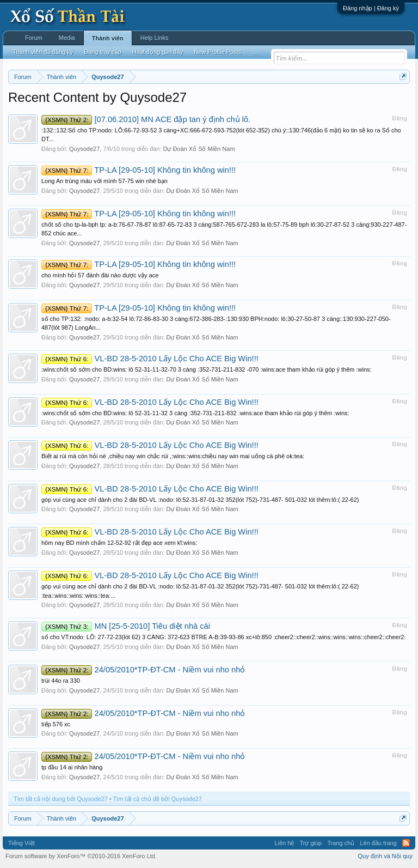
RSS (406, 843)
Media (67, 38)
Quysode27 (84, 149)
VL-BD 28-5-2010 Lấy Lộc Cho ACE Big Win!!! (150, 359)
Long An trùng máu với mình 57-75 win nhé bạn (104, 181)
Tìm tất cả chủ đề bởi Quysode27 (158, 799)
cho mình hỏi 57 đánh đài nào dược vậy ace (100, 275)
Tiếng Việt (21, 843)
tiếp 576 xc (56, 724)
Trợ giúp (311, 843)
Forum (34, 38)
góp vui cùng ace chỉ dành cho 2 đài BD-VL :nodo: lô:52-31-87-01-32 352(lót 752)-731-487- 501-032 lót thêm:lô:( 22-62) (200, 500)
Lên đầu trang (378, 843)
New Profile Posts (217, 52)
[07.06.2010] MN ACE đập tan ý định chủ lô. (146, 119)
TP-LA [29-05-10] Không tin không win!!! (139, 170)
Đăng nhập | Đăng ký (371, 8)
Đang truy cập (102, 52)
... (254, 52)
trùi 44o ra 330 (61, 681)
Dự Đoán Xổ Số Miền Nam (199, 149)
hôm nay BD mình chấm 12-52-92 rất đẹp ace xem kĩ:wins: (119, 543)
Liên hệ (284, 843)
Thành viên (108, 38)
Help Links (154, 38)
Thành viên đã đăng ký (43, 52)
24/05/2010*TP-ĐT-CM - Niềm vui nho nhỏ (143, 670)
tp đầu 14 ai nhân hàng (72, 767)
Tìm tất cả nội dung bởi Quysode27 (61, 799)
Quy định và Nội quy (386, 856)
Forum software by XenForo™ (81, 856)
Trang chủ (341, 843)
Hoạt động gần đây (158, 52)
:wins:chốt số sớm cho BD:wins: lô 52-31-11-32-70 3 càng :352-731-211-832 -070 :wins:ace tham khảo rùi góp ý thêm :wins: (207, 369)
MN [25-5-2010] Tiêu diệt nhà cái (126, 626)
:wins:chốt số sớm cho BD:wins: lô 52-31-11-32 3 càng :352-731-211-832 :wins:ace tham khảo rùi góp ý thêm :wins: (195, 413)
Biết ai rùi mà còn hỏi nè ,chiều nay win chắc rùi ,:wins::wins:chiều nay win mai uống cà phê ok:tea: (173, 456)
